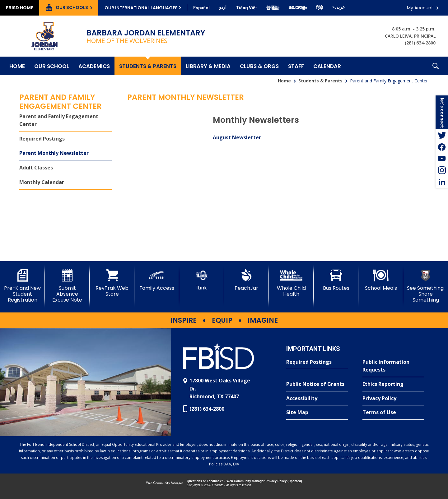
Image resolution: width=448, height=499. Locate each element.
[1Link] (202, 280)
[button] (436, 66)
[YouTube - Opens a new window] (442, 159)
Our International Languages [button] (141, 8)
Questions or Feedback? (205, 481)
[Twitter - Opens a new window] (442, 135)
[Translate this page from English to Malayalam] (298, 7)
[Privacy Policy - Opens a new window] (393, 399)
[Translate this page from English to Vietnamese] (246, 8)
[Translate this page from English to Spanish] (201, 8)
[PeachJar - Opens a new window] (246, 280)
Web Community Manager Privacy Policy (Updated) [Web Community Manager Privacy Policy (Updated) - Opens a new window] (264, 481)
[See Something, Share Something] (426, 286)
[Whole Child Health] (291, 283)
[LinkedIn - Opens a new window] (442, 182)
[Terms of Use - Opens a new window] (393, 413)
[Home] (17, 66)
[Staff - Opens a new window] (296, 66)
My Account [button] (420, 8)
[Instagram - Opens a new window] (442, 170)
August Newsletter (237, 137)
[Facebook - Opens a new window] (442, 147)
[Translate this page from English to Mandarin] (273, 8)
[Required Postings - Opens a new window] (65, 139)
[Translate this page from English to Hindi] (320, 8)
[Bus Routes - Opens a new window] (336, 280)
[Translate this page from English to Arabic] (338, 7)
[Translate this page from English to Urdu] (223, 7)
